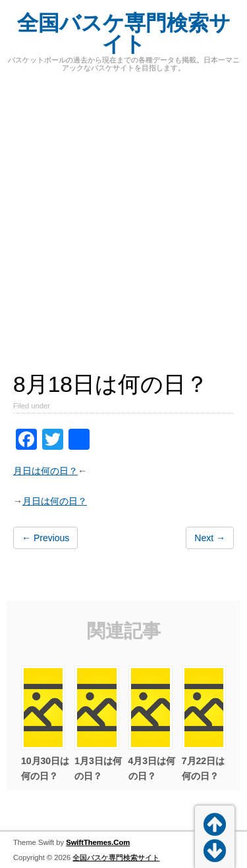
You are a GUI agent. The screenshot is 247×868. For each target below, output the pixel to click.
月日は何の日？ (45, 471)
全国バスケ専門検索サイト (124, 34)
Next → (210, 538)
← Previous (45, 538)
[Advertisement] (123, 215)
